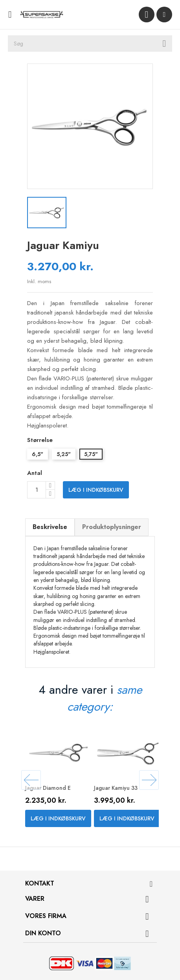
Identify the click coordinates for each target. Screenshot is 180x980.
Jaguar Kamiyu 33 (116, 788)
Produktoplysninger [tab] (112, 527)
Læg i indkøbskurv (96, 490)
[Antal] (37, 490)
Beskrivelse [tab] (50, 527)
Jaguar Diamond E (48, 788)
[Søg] (90, 44)
